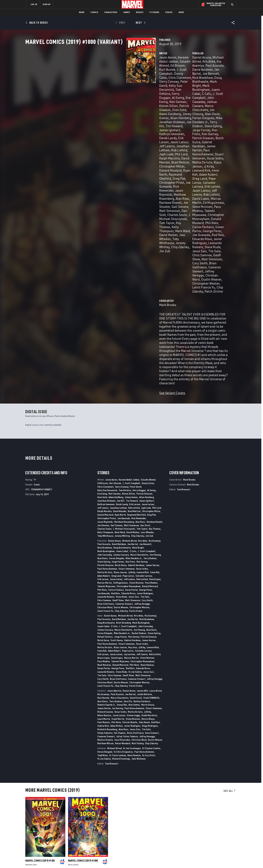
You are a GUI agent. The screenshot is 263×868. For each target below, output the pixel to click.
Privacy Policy (67, 860)
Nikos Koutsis (104, 560)
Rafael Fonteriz (105, 482)
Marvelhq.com (94, 833)
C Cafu (181, 88)
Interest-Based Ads (190, 860)
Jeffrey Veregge (194, 165)
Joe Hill (135, 100)
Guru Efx (128, 546)
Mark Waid (132, 149)
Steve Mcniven (167, 137)
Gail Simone (116, 370)
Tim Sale (179, 157)
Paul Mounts (104, 567)
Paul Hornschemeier (171, 112)
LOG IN (34, 4)
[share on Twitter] (206, 831)
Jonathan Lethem (112, 112)
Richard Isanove (105, 557)
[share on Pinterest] (215, 839)
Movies (140, 12)
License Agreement (169, 860)
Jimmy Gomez (137, 96)
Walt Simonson (111, 141)
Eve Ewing (143, 88)
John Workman (139, 604)
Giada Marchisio (149, 560)
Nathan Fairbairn (142, 546)
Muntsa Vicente (105, 585)
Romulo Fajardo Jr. (106, 550)
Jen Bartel (133, 389)
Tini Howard (132, 346)
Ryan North (109, 125)
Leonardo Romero (194, 153)
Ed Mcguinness (207, 133)
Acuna (76, 710)
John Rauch (144, 567)
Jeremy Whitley (122, 381)
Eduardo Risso (209, 149)
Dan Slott (129, 141)
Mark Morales (104, 510)
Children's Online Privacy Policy (142, 860)
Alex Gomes (134, 550)
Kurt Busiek (124, 76)
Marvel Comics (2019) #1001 (40, 706)
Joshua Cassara (182, 92)
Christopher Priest (108, 129)
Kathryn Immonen (136, 104)
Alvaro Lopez (104, 503)
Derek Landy (97, 108)
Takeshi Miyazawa (211, 137)
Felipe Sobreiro (105, 578)
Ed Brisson (107, 76)
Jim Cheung (165, 96)
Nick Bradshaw (195, 80)
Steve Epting (203, 100)
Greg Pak (151, 360)
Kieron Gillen (116, 92)
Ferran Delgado (202, 96)
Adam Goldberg (115, 96)
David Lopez (165, 133)
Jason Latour (134, 108)
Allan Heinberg (147, 342)
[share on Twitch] (224, 839)
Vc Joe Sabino (135, 517)
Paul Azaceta (179, 76)
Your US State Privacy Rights (90, 860)
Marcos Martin (185, 133)
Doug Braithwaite (122, 393)
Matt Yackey (138, 589)
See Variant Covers (101, 238)
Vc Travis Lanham (118, 600)
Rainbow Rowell (114, 137)
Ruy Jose (133, 492)
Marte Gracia (148, 550)
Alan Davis (182, 96)
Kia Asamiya (155, 386)
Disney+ (90, 828)
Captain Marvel (141, 792)
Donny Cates (112, 80)
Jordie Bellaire (145, 539)
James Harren (210, 108)
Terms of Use (52, 860)
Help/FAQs (59, 828)
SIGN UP (47, 4)
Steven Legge (133, 560)
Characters (111, 12)
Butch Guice (165, 108)
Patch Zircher (201, 173)
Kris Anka (205, 72)
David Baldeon (200, 76)
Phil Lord (103, 116)
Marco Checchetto (207, 92)
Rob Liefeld (134, 112)
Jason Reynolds (115, 133)
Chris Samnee (196, 157)
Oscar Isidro (142, 414)
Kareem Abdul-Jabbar (122, 72)
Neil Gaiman (97, 92)
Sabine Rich (103, 571)
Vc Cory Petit (149, 600)
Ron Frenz (175, 104)
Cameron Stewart (169, 165)
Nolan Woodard (123, 589)
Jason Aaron (97, 72)
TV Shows (154, 12)
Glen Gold (96, 96)
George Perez (146, 435)
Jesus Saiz (164, 157)
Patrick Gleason (138, 92)
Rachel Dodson (139, 478)
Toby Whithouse (130, 153)
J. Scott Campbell (199, 88)
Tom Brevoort (112, 609)
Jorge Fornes (118, 407)
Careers (58, 833)
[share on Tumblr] (224, 831)
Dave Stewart (152, 578)
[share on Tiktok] (196, 846)
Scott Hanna (117, 485)
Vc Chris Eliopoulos (123, 597)
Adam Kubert (200, 121)
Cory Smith (187, 161)
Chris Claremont (134, 80)
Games (127, 12)
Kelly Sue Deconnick (133, 84)
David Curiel (136, 543)
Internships (60, 837)
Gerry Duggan (111, 88)
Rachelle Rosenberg (107, 575)
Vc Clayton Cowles (151, 593)
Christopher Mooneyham (174, 141)
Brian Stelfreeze (207, 161)
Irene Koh (183, 121)
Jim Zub (125, 157)
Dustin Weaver (176, 169)
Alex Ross (95, 137)
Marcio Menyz (148, 564)
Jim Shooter (135, 137)
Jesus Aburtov (114, 536)
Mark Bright (182, 84)
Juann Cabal (166, 88)
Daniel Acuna (166, 72)
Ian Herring (118, 553)
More (181, 12)
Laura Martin (104, 564)
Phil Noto (102, 435)
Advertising (93, 823)
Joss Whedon (109, 153)
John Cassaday (105, 400)
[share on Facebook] (197, 832)
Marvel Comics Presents (39, 792)
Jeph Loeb (146, 353)
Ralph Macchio (121, 116)
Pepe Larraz (174, 125)
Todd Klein (103, 600)
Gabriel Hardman (187, 108)
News (82, 12)
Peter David (109, 84)
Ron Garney (192, 104)
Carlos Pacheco (176, 145)
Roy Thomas (155, 374)
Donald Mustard (204, 141)
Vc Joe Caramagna (132, 593)
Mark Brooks (97, 187)
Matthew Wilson (106, 589)
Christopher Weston (201, 169)
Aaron (70, 710)
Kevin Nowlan (147, 510)
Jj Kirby (213, 116)
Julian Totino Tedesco (127, 581)
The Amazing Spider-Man (199, 792)
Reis (35, 710)
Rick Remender (139, 363)
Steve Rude (216, 153)
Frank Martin (118, 564)
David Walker (133, 377)
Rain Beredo (103, 543)
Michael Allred (187, 72)
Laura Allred (156, 536)
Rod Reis (192, 149)
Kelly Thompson (112, 149)
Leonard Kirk (166, 121)
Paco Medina (188, 137)
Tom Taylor (138, 145)
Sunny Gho (122, 550)
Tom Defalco (125, 335)
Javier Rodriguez (169, 153)
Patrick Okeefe (130, 567)
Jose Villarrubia (122, 585)
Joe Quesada (130, 129)
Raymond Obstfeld (132, 125)
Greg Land (116, 421)
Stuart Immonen (198, 112)
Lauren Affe (142, 536)
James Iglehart (111, 104)
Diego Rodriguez (150, 571)
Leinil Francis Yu (105, 456)
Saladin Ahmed (148, 325)
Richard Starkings (121, 604)
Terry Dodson (184, 100)
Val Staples (120, 578)
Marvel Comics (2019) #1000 (83, 706)
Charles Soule (104, 374)
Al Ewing (128, 88)
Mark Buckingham (205, 84)
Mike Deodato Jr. (134, 403)
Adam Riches (117, 571)
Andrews (29, 710)
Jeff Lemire (195, 129)
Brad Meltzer (97, 121)
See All (230, 636)
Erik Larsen (115, 108)
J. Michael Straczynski (113, 145)
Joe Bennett (175, 80)
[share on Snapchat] (206, 839)
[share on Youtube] (196, 839)
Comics (94, 12)
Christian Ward (105, 452)
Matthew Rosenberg (142, 133)
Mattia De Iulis (176, 116)
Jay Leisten (129, 499)
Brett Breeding (123, 468)
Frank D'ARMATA (151, 543)
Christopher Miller (120, 121)
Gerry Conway (122, 332)
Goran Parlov (197, 145)
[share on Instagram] (215, 831)
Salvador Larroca (196, 125)
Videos (169, 12)
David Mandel (143, 116)
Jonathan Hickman (116, 100)
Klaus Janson (197, 116)
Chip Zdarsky (109, 157)
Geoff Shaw (216, 157)
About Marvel (61, 823)
